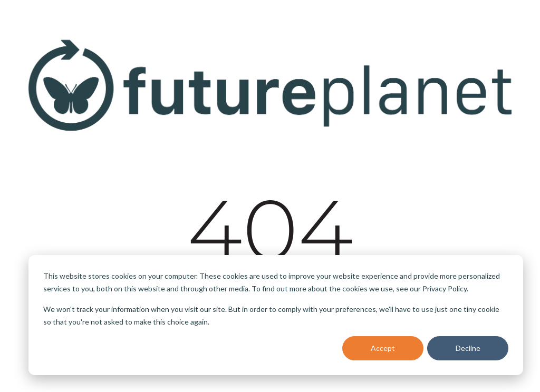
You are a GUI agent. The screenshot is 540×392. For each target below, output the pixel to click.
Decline (468, 348)
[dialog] (276, 315)
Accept (383, 348)
